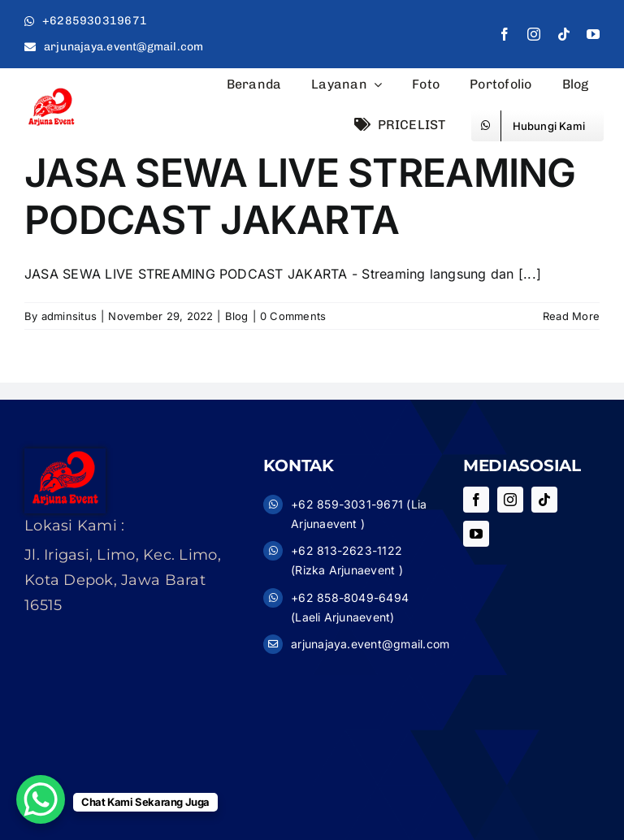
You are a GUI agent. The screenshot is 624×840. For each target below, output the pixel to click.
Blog (237, 316)
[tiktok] (564, 34)
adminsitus (69, 316)
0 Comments (293, 316)
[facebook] (505, 34)
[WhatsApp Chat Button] (41, 799)
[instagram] (534, 34)
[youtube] (593, 34)
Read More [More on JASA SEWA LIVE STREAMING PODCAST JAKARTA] (571, 316)
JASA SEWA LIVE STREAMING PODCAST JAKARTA (300, 196)
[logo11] (51, 93)
